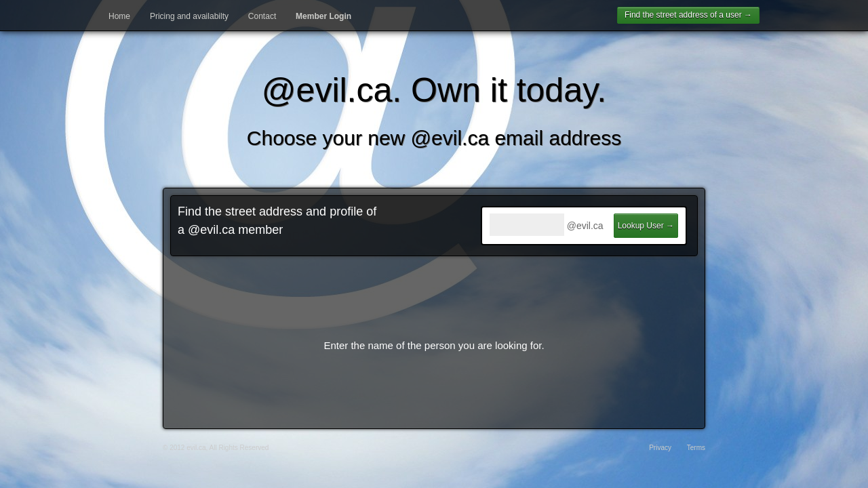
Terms (696, 448)
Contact (262, 16)
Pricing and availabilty (189, 16)
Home (119, 16)
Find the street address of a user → (688, 15)
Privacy (660, 448)
